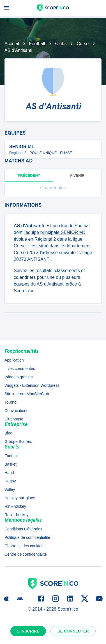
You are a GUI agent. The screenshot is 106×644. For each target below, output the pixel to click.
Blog (8, 433)
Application (14, 360)
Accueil (12, 44)
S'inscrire (28, 631)
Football (37, 44)
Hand (9, 473)
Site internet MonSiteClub (27, 394)
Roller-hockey (17, 515)
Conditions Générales (23, 529)
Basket (11, 464)
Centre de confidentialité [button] (26, 554)
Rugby (10, 481)
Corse (83, 44)
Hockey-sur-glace (20, 498)
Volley (10, 489)
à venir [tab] (77, 175)
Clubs (61, 44)
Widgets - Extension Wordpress (32, 385)
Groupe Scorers (18, 441)
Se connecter (73, 631)
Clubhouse (14, 419)
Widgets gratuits (19, 377)
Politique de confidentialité (27, 537)
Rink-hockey (15, 506)
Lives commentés (20, 369)
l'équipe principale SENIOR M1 (55, 232)
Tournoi (11, 402)
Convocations (16, 411)
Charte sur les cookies (24, 546)
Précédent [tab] (29, 178)
